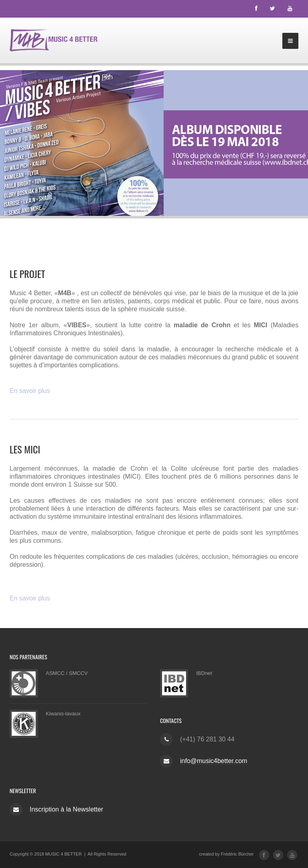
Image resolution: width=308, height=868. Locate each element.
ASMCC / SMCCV (67, 673)
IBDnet (204, 673)
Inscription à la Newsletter (66, 809)
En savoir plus (30, 391)
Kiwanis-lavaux (63, 714)
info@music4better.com (214, 761)
